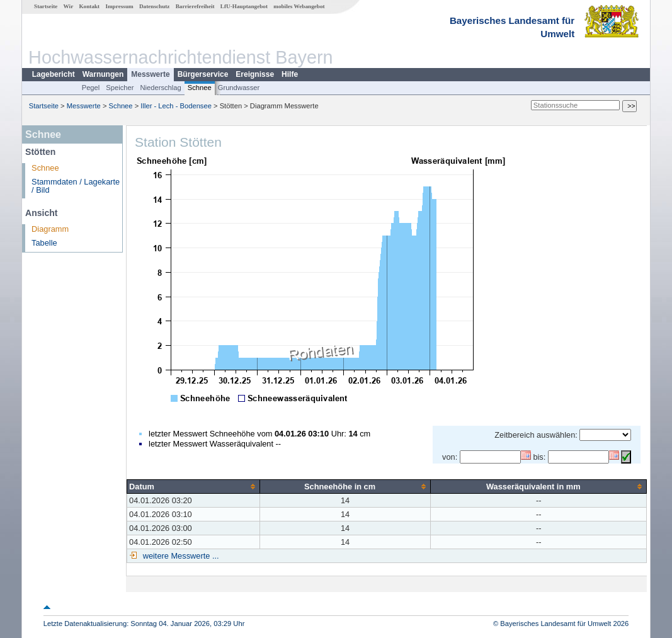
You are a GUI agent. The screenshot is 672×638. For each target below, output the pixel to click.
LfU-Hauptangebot (244, 6)
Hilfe (290, 74)
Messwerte (150, 74)
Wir (69, 6)
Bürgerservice (203, 74)
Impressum (119, 6)
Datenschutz (155, 6)
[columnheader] (194, 486)
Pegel (91, 88)
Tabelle (44, 243)
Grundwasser (239, 88)
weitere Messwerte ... (179, 556)
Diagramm (50, 229)
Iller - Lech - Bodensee (176, 106)
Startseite (46, 6)
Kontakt (89, 6)
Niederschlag (160, 88)
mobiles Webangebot (299, 6)
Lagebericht (54, 74)
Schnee (200, 88)
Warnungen (103, 74)
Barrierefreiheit (195, 6)
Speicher (120, 88)
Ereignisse (255, 74)
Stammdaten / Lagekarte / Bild (76, 186)
